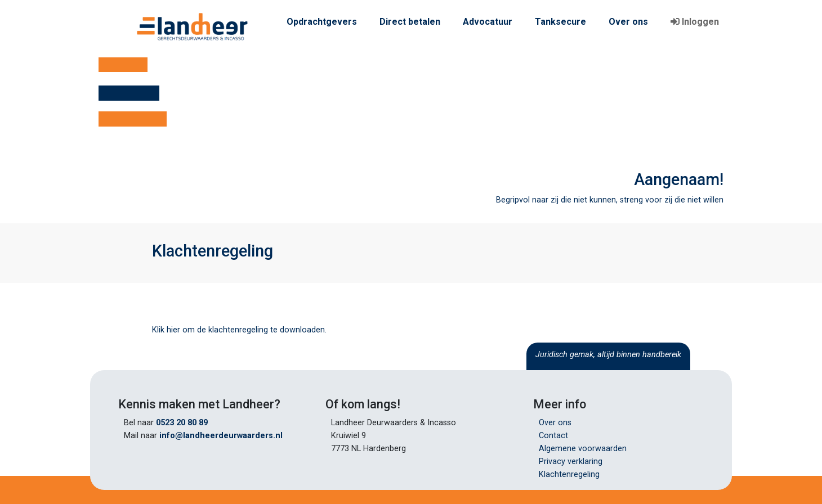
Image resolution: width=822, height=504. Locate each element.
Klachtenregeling (569, 474)
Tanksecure (560, 22)
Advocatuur (488, 22)
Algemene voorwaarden (583, 449)
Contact (553, 436)
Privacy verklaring (571, 462)
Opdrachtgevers (322, 22)
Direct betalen (410, 22)
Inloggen (695, 22)
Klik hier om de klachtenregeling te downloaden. (239, 330)
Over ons (628, 22)
